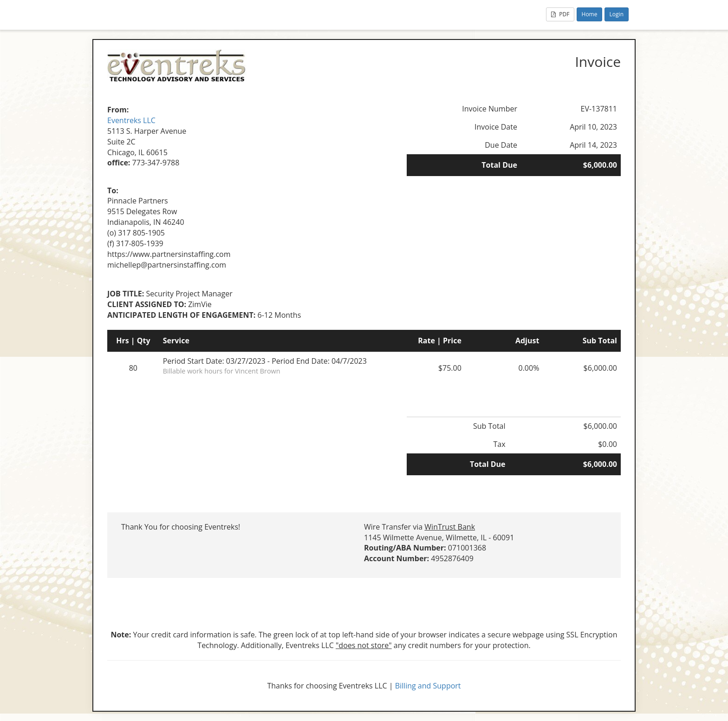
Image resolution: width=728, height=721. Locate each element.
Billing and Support (428, 686)
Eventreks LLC (131, 120)
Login (617, 14)
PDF (560, 14)
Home (590, 14)
